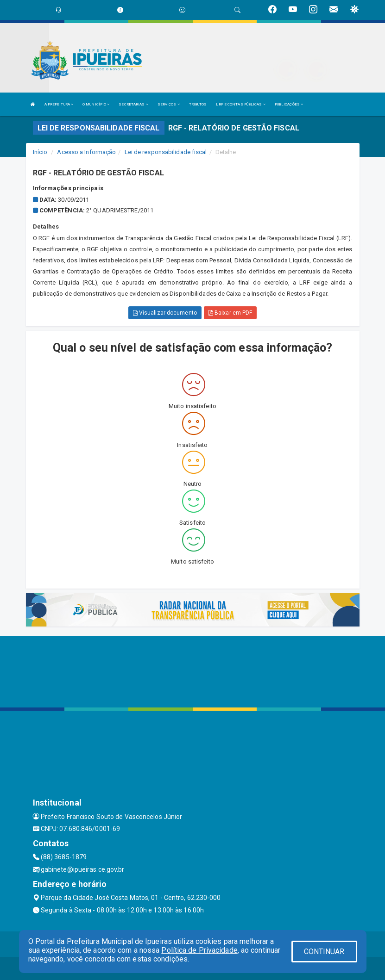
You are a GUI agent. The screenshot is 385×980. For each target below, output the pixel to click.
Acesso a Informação (86, 152)
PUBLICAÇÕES (289, 104)
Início (40, 152)
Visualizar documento (165, 313)
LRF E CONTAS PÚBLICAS (240, 104)
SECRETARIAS (133, 104)
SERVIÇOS (169, 104)
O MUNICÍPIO (96, 104)
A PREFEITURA (59, 104)
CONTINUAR (324, 952)
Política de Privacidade (199, 950)
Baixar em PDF (230, 313)
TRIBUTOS (198, 104)
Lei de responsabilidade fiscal (166, 152)
